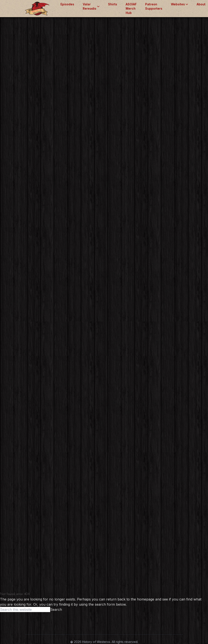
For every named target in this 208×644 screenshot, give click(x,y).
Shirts (113, 4)
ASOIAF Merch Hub (131, 8)
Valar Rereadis (91, 6)
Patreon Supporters (154, 6)
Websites (179, 4)
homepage (146, 599)
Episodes (67, 4)
